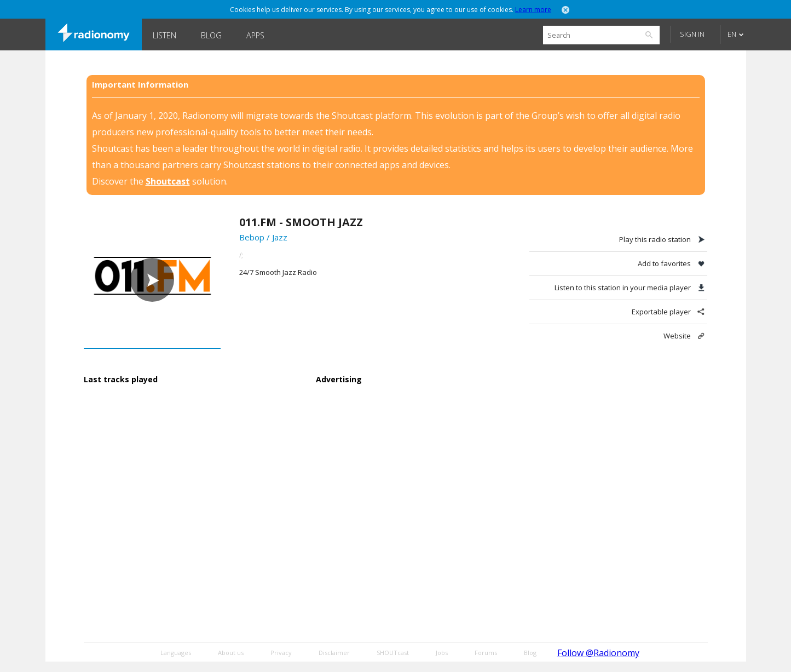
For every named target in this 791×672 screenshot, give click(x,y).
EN (732, 34)
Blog (211, 35)
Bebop (252, 237)
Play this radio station (655, 239)
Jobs (442, 653)
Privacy (281, 653)
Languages (176, 653)
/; (241, 255)
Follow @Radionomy (598, 653)
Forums (486, 653)
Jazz (280, 237)
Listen (164, 35)
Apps (255, 35)
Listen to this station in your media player (623, 288)
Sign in (692, 34)
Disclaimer (334, 653)
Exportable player (661, 312)
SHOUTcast (393, 653)
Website (677, 336)
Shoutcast (168, 181)
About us (231, 653)
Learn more (533, 10)
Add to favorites (664, 263)
